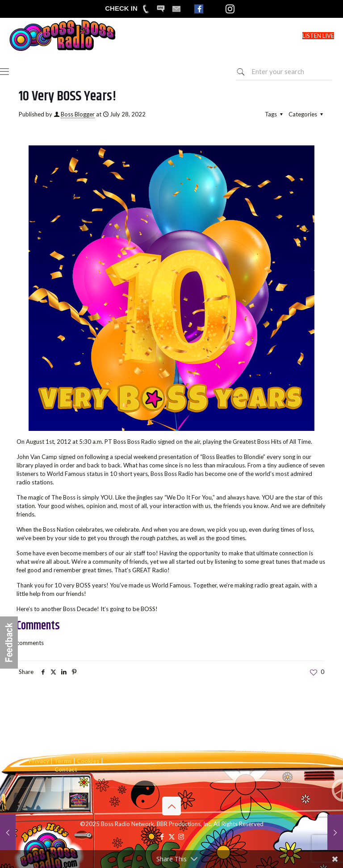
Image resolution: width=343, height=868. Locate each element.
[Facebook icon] (162, 836)
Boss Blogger (78, 114)
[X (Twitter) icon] (172, 836)
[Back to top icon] (171, 806)
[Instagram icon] (181, 836)
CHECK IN (121, 8)
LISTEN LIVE (318, 36)
